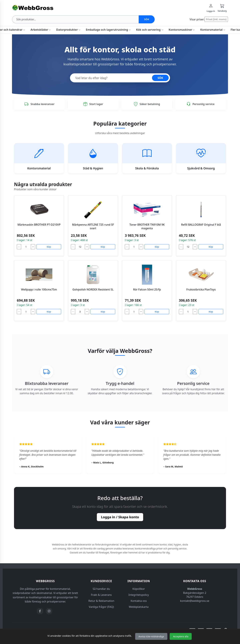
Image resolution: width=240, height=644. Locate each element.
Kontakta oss (139, 601)
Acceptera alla (181, 636)
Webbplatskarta (139, 607)
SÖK (160, 78)
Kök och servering (150, 30)
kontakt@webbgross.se (195, 601)
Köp (49, 247)
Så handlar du (101, 589)
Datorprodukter (68, 30)
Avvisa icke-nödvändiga (151, 636)
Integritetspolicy (139, 595)
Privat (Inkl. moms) (216, 19)
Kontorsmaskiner (182, 30)
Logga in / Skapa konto (120, 517)
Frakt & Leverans (101, 595)
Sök (147, 19)
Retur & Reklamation (101, 601)
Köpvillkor (139, 589)
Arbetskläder (41, 30)
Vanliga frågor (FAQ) (101, 607)
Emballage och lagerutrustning (108, 30)
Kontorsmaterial (213, 30)
